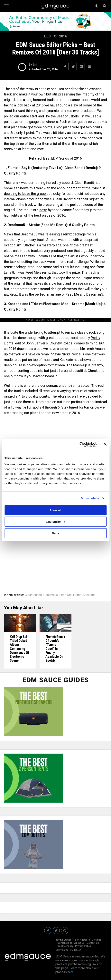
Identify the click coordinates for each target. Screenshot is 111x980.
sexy (43, 210)
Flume (77, 595)
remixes (57, 138)
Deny (55, 533)
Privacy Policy (83, 946)
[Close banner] (105, 444)
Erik (35, 65)
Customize (56, 522)
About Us (79, 943)
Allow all (55, 510)
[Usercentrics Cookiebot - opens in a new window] (79, 444)
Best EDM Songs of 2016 (63, 158)
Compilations (65, 943)
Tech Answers (82, 940)
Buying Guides (63, 940)
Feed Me (65, 595)
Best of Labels (68, 116)
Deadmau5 (51, 595)
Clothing (97, 940)
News (9, 234)
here (71, 972)
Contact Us (93, 943)
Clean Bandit (33, 595)
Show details (90, 498)
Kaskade (89, 595)
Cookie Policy (65, 946)
